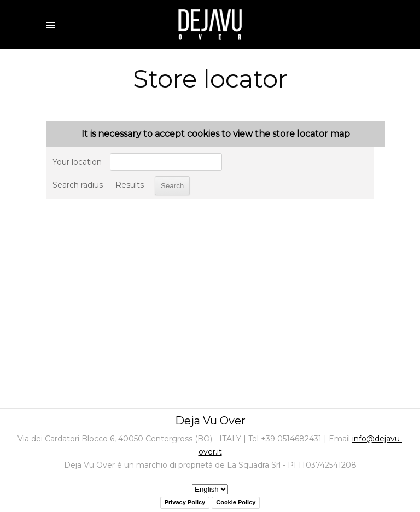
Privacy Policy (185, 502)
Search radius (78, 185)
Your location (77, 162)
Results (130, 185)
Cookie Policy (236, 502)
